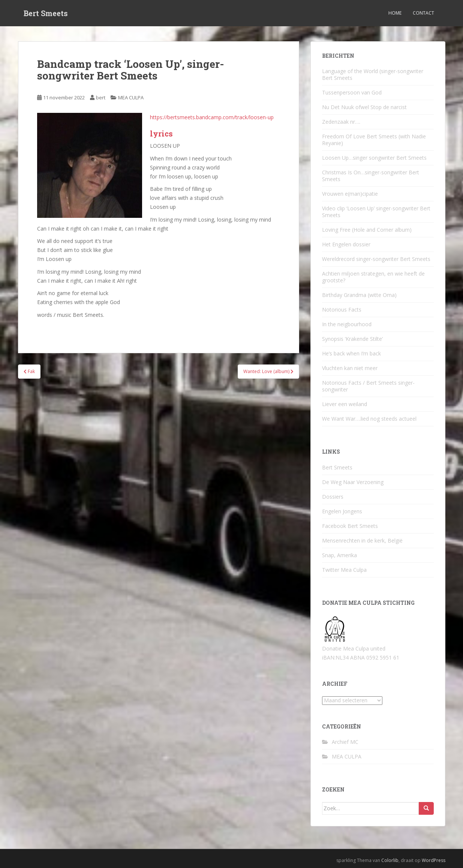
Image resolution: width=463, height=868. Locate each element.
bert (101, 97)
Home (395, 13)
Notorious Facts (342, 310)
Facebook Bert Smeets (350, 526)
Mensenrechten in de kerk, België (362, 540)
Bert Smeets (46, 13)
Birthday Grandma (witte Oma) (359, 295)
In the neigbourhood (347, 324)
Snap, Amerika (339, 555)
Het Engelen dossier (346, 244)
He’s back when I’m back (351, 353)
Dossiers (333, 497)
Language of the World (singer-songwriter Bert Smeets (373, 74)
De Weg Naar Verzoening (353, 482)
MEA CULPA (131, 97)
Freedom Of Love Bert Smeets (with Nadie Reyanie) (374, 140)
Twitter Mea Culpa (344, 570)
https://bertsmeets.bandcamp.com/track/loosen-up (212, 117)
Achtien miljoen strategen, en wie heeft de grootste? (373, 277)
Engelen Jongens (342, 511)
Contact (423, 13)
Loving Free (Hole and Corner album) (367, 230)
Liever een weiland (345, 404)
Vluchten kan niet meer (350, 368)
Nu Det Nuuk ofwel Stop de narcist (364, 107)
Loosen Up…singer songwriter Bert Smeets (374, 158)
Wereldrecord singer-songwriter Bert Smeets (376, 259)
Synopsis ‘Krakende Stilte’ (352, 339)
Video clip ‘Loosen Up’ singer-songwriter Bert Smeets (376, 212)
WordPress (434, 860)
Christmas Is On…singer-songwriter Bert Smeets (371, 176)
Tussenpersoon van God (352, 92)
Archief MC (345, 742)
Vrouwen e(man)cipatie (350, 194)
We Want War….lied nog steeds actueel (369, 419)
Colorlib (390, 860)
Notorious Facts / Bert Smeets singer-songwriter (368, 386)
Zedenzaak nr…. (341, 122)
